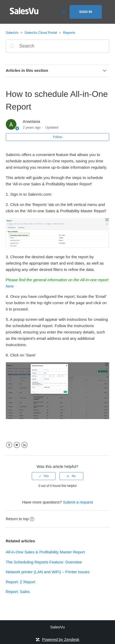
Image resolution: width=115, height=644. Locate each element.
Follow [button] (57, 137)
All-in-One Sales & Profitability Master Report (45, 552)
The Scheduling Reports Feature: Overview (44, 562)
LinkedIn (24, 445)
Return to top (20, 519)
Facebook (9, 445)
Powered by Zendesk (61, 639)
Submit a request (78, 502)
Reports (69, 33)
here (10, 286)
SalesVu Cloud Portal (41, 33)
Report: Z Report (21, 582)
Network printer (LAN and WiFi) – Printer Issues (48, 572)
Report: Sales (18, 592)
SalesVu (12, 33)
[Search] (58, 46)
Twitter (17, 445)
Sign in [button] (86, 12)
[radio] (44, 476)
